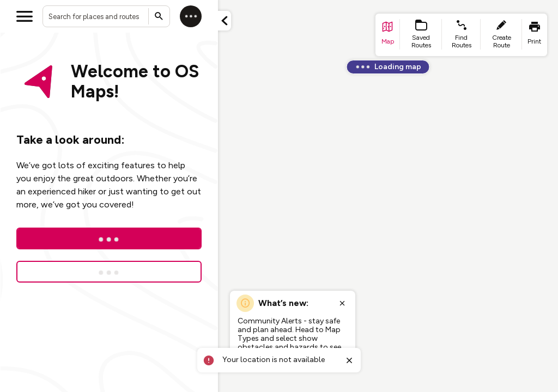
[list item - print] (535, 35)
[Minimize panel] (225, 21)
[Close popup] (342, 303)
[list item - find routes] (461, 35)
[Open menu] (25, 16)
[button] (225, 21)
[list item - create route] (501, 35)
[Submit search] (159, 16)
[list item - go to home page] (388, 35)
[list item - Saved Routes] (421, 35)
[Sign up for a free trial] (109, 272)
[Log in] (191, 16)
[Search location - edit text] (106, 16)
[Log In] (109, 238)
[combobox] (106, 16)
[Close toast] (349, 360)
